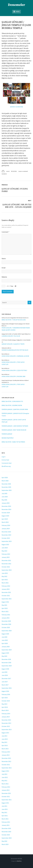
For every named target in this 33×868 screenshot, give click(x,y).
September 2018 (7, 666)
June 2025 (5, 497)
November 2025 (6, 487)
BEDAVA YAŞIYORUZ (8, 438)
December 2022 (6, 560)
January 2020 (6, 647)
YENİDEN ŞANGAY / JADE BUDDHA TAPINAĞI (15, 426)
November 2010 (6, 832)
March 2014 (5, 710)
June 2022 (5, 573)
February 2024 (6, 525)
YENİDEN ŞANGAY (7, 434)
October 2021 (6, 596)
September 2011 (7, 800)
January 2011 (6, 825)
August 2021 (5, 602)
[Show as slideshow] (16, 107)
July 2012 (4, 774)
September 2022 (7, 570)
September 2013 (7, 730)
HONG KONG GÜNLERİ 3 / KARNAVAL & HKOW (15, 356)
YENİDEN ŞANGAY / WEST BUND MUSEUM (14, 430)
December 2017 (6, 678)
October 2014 (6, 701)
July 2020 (4, 637)
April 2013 (5, 745)
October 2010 (6, 835)
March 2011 (5, 819)
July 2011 (4, 806)
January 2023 (6, 557)
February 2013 (6, 752)
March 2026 (5, 481)
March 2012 (5, 784)
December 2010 (6, 828)
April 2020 (5, 643)
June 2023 (5, 548)
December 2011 (6, 793)
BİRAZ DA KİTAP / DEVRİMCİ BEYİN (12, 405)
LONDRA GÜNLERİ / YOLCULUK (11, 336)
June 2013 (5, 739)
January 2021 (6, 618)
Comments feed (7, 463)
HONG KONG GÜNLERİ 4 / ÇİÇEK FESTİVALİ (14, 370)
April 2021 (5, 608)
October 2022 (6, 567)
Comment (5, 232)
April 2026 (5, 478)
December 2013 (6, 720)
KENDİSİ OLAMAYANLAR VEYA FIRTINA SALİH (15, 350)
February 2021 (6, 615)
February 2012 (6, 787)
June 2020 (5, 640)
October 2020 (6, 627)
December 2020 (6, 621)
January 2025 (6, 503)
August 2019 (5, 653)
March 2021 (5, 611)
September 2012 (7, 768)
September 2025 (7, 490)
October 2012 (6, 765)
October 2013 (6, 726)
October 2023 (6, 538)
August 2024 (5, 516)
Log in (4, 457)
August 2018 (5, 669)
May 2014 (4, 704)
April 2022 (5, 580)
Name (4, 259)
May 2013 (4, 742)
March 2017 (5, 685)
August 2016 (5, 691)
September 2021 (7, 599)
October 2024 (6, 513)
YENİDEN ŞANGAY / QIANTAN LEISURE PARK (15, 409)
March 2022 (5, 583)
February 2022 (6, 586)
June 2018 (5, 675)
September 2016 (7, 688)
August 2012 (5, 771)
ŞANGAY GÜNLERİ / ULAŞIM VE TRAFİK (13, 344)
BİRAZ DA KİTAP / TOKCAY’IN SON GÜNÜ (14, 320)
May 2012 (4, 781)
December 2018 (6, 659)
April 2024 (5, 519)
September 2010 (7, 838)
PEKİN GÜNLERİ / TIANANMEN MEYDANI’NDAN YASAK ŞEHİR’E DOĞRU (16, 329)
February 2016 (6, 694)
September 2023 (7, 541)
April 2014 (5, 707)
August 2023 (5, 544)
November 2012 (6, 761)
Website (4, 277)
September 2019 (7, 650)
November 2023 (6, 535)
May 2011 (4, 812)
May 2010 (4, 841)
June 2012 (5, 777)
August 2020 (5, 634)
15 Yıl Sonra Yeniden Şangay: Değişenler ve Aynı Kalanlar (16, 340)
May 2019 (4, 656)
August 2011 (5, 803)
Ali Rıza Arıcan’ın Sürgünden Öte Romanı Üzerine (14, 318)
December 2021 (6, 592)
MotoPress (19, 861)
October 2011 (6, 796)
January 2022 (6, 589)
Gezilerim (4, 174)
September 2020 (7, 631)
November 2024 (6, 509)
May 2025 (4, 500)
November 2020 (6, 624)
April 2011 (5, 816)
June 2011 (5, 809)
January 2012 (6, 790)
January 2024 (6, 529)
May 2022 (4, 576)
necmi (8, 171)
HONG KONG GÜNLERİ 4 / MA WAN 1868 (13, 376)
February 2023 (6, 554)
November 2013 (6, 723)
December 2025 (6, 484)
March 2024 (5, 522)
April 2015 (5, 698)
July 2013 (4, 736)
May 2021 (4, 605)
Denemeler (17, 5)
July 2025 (4, 493)
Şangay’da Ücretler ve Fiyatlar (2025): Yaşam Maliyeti (15, 334)
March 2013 (5, 749)
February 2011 (6, 822)
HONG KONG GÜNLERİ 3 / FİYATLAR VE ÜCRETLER (13, 363)
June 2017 (5, 682)
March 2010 (5, 844)
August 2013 (5, 733)
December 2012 (6, 758)
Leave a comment (23, 171)
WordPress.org (6, 466)
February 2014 (6, 714)
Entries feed (5, 460)
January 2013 (6, 755)
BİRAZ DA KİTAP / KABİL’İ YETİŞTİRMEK (13, 442)
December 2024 (6, 506)
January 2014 (6, 717)
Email (4, 268)
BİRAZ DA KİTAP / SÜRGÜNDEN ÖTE (12, 401)
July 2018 (4, 672)
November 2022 (6, 564)
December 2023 (6, 532)
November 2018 (6, 663)
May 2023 (4, 551)
